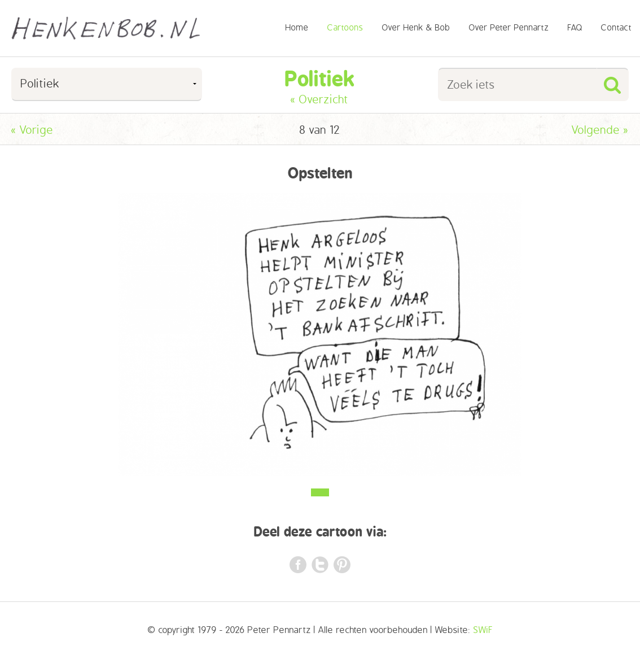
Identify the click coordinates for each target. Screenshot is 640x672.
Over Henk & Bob (416, 28)
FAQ (575, 28)
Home (297, 28)
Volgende (600, 130)
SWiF (483, 630)
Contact (617, 28)
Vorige (32, 130)
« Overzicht (320, 100)
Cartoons (345, 28)
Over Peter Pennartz (509, 28)
